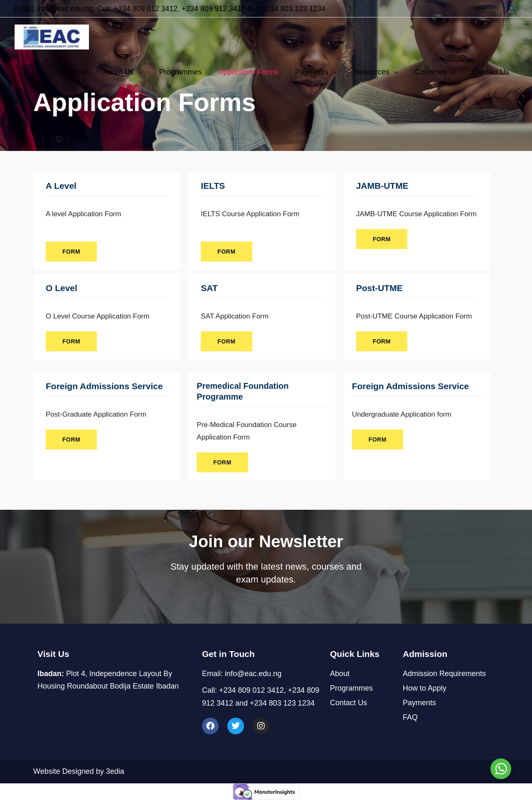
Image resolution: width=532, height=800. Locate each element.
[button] (513, 9)
